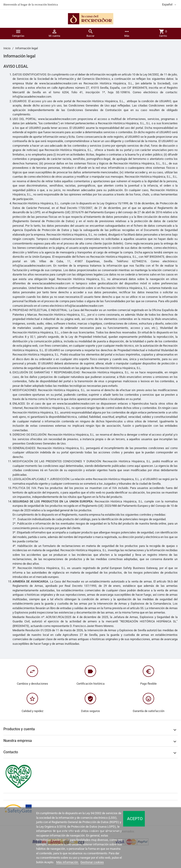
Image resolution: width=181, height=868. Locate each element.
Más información (68, 862)
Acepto (135, 819)
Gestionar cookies (92, 862)
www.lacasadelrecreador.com (51, 283)
